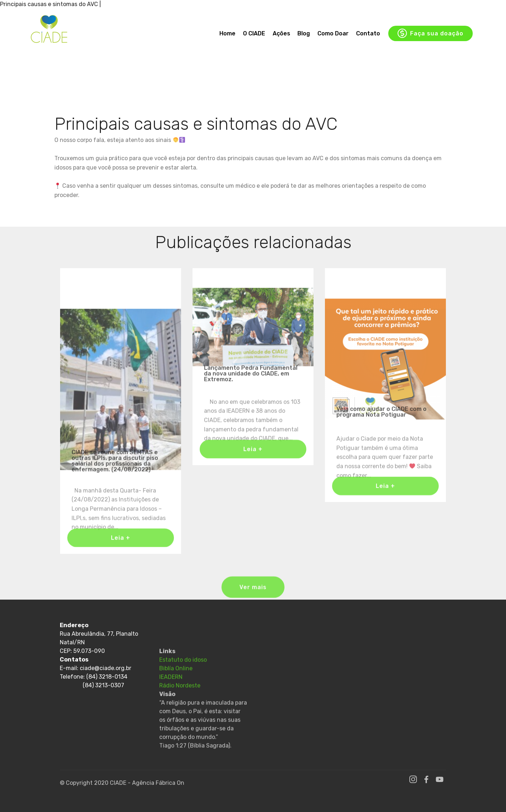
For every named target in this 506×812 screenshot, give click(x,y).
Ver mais (253, 592)
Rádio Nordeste (180, 710)
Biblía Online (176, 692)
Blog (304, 33)
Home (227, 33)
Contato (368, 33)
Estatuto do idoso (183, 684)
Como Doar (333, 33)
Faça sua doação (430, 34)
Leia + (121, 542)
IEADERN (171, 701)
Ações (281, 33)
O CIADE (254, 33)
